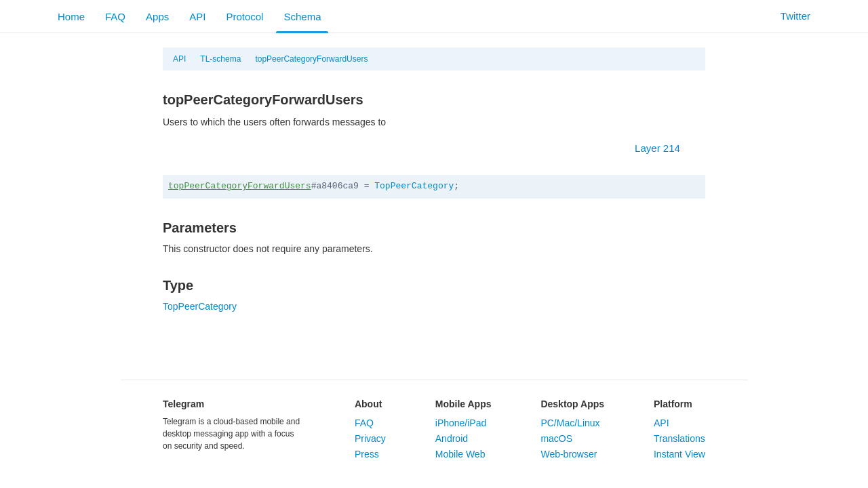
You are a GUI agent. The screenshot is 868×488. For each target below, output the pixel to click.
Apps (157, 17)
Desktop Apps (572, 404)
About (368, 404)
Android (452, 439)
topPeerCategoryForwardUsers (311, 59)
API (197, 17)
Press (367, 454)
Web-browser (569, 454)
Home (71, 17)
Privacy (370, 439)
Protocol (244, 17)
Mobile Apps (463, 404)
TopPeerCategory (414, 186)
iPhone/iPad (461, 423)
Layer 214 (664, 148)
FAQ (115, 17)
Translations (679, 439)
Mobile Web (460, 454)
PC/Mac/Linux (570, 423)
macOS (556, 439)
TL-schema (220, 59)
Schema (302, 17)
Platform (673, 404)
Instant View (679, 454)
